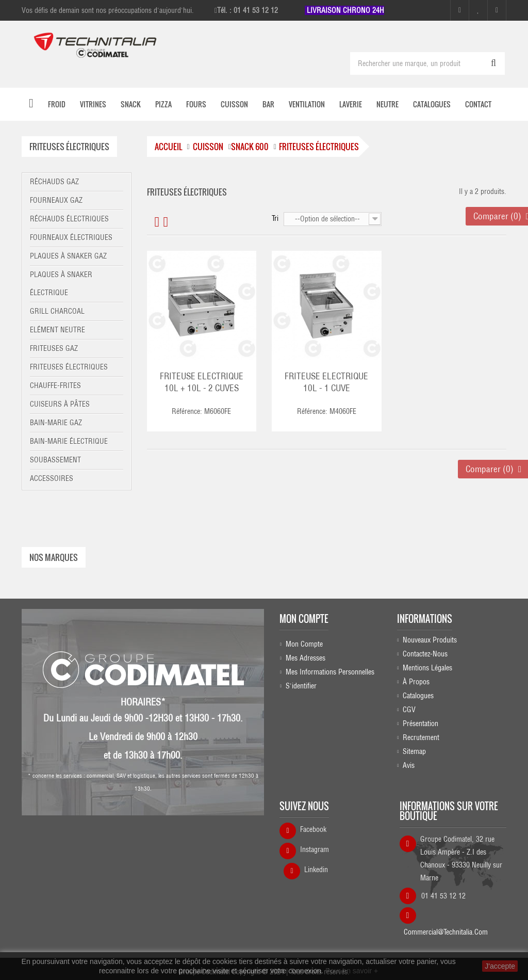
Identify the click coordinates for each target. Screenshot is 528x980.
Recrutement (421, 740)
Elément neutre (57, 330)
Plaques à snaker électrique (61, 284)
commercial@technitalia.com (446, 931)
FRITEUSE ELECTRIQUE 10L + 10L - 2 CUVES (202, 382)
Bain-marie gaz (56, 423)
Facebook (313, 832)
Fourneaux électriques (71, 237)
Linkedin (316, 872)
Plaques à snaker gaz (68, 256)
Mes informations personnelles (330, 670)
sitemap (414, 754)
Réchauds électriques (69, 219)
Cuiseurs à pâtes (60, 404)
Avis (409, 768)
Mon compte (304, 617)
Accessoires (52, 478)
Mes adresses (306, 656)
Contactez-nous (425, 656)
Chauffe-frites (55, 385)
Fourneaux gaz (56, 200)
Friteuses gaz (54, 348)
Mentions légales (427, 670)
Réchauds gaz (54, 182)
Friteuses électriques (69, 367)
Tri (275, 218)
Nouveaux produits (430, 642)
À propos (416, 684)
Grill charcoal (57, 311)
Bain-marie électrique (69, 441)
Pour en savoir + (352, 971)
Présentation (420, 726)
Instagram (315, 852)
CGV (409, 712)
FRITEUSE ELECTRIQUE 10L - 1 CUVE (326, 382)
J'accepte (500, 966)
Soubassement (55, 460)
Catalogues (418, 698)
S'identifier (301, 684)
